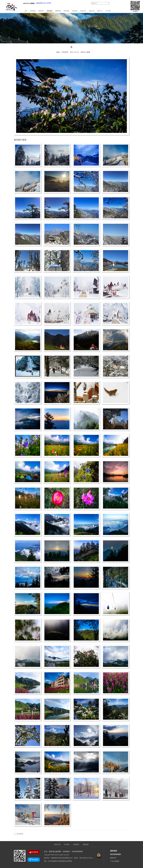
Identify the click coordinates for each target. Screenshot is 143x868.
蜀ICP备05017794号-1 (86, 858)
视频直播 (58, 11)
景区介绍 (57, 844)
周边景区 (86, 844)
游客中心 (100, 11)
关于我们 (108, 11)
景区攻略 (66, 11)
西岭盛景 (50, 11)
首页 (26, 11)
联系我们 (76, 844)
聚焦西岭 (41, 11)
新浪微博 (34, 852)
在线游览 (75, 11)
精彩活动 (83, 11)
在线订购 (91, 11)
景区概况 (33, 11)
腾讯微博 (34, 860)
